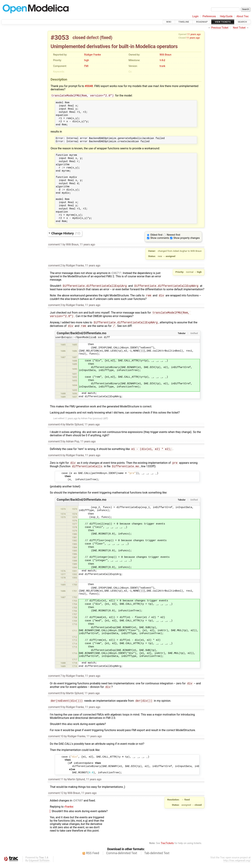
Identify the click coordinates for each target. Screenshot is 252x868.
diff (105, 421)
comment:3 (55, 306)
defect (93, 37)
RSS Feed (93, 858)
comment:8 (55, 697)
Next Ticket (239, 28)
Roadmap (202, 22)
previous (97, 421)
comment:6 (55, 458)
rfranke (69, 811)
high (87, 60)
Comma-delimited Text (122, 858)
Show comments (160, 238)
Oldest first (156, 235)
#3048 (89, 86)
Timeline (184, 22)
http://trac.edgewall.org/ (237, 865)
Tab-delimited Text (157, 858)
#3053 (60, 38)
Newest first (174, 235)
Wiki (169, 22)
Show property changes (187, 238)
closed (79, 37)
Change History (66, 233)
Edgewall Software (39, 865)
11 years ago (194, 34)
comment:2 (55, 266)
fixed (106, 37)
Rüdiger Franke (93, 55)
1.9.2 (162, 60)
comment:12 (56, 798)
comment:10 (56, 741)
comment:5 (55, 444)
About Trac (243, 16)
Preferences (209, 16)
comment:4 (55, 427)
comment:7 (55, 679)
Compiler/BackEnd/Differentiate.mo (82, 336)
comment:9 (55, 712)
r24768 (77, 805)
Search (242, 22)
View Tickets (223, 22)
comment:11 (56, 784)
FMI (86, 66)
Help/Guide (226, 16)
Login (195, 16)
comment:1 (55, 245)
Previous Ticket (220, 28)
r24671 (115, 273)
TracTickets (167, 848)
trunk (162, 66)
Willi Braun (166, 55)
